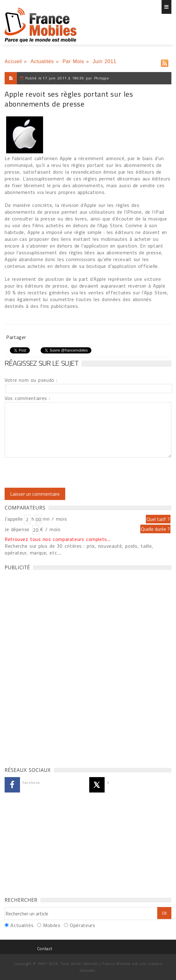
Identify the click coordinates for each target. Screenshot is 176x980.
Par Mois (73, 61)
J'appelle (14, 519)
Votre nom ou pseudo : (31, 380)
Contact (45, 948)
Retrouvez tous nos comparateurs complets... (58, 539)
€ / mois (50, 529)
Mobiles (52, 925)
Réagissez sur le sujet (42, 363)
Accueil (13, 61)
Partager (16, 337)
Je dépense (18, 529)
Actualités (42, 61)
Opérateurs (82, 925)
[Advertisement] (51, 667)
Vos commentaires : (27, 398)
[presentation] (56, 473)
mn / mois (55, 519)
